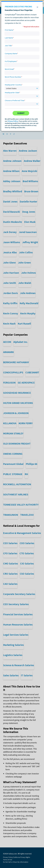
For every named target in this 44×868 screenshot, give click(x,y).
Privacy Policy (13, 121)
